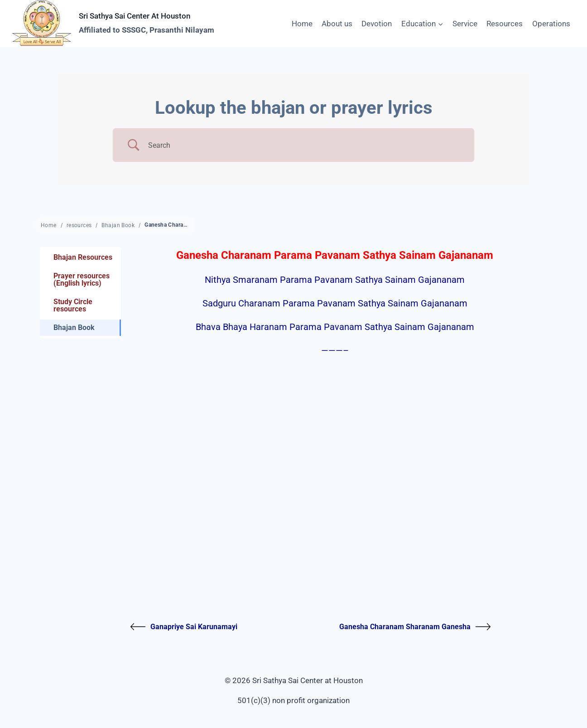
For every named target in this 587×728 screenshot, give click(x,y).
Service (465, 24)
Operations (551, 24)
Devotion (377, 24)
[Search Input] (305, 146)
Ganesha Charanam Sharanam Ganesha (415, 627)
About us (337, 24)
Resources (505, 24)
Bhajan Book (118, 225)
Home (302, 24)
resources (79, 225)
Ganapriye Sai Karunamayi (184, 627)
